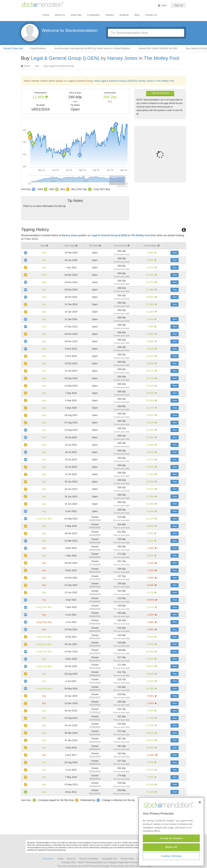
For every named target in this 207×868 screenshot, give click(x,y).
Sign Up (178, 5)
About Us (60, 15)
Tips (37, 66)
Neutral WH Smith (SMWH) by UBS (166, 48)
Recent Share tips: (14, 48)
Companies (93, 15)
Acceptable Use (109, 859)
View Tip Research (160, 93)
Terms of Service (138, 866)
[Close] (200, 827)
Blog (137, 15)
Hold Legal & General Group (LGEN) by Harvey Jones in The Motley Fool (134, 81)
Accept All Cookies (171, 863)
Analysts (124, 15)
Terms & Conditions (89, 859)
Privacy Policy (127, 859)
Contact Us (151, 15)
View (175, 253)
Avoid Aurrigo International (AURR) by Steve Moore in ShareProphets (101, 48)
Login (162, 5)
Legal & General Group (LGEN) (65, 58)
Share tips (76, 15)
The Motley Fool (161, 58)
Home (46, 15)
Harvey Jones (122, 58)
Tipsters (110, 15)
